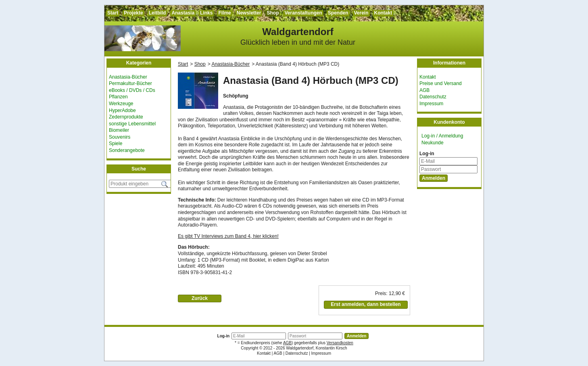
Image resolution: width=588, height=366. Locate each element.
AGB (424, 90)
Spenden (338, 13)
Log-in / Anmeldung (442, 136)
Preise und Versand (441, 83)
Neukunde (433, 143)
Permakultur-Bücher (130, 83)
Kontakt (383, 13)
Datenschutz (433, 97)
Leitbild (157, 13)
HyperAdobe (122, 110)
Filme (224, 13)
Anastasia (183, 13)
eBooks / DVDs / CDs (132, 90)
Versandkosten (340, 343)
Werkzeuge (121, 104)
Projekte (133, 13)
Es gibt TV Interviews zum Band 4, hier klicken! (228, 236)
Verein (361, 13)
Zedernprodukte (126, 117)
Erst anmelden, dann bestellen (366, 304)
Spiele (116, 143)
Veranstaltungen (303, 13)
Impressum (431, 104)
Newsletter (249, 13)
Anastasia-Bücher (128, 77)
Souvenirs (120, 137)
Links (206, 13)
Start (113, 13)
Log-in (427, 154)
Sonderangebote (127, 150)
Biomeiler (119, 130)
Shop (273, 13)
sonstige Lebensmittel (132, 124)
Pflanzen (118, 97)
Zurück (200, 298)
